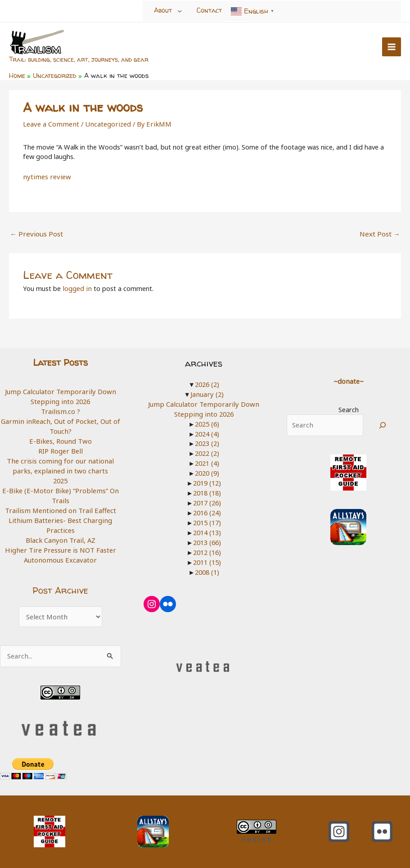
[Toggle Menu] (180, 11)
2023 (207, 441)
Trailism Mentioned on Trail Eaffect (61, 507)
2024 (207, 431)
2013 (207, 539)
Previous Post (35, 232)
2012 (207, 548)
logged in (77, 286)
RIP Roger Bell (60, 448)
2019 (207, 480)
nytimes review (45, 176)
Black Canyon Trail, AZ (61, 536)
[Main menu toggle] (392, 46)
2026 (207, 382)
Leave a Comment (50, 123)
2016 (207, 509)
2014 (207, 529)
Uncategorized (106, 123)
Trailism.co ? (60, 409)
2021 (207, 460)
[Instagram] (339, 827)
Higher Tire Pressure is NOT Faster (60, 546)
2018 (207, 490)
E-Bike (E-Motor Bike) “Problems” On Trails (60, 492)
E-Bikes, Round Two (60, 438)
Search (349, 407)
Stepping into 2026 (60, 399)
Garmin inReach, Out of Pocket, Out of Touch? (61, 424)
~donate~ (348, 379)
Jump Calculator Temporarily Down (61, 390)
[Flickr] (382, 827)
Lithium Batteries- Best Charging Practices (60, 522)
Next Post (381, 232)
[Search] (383, 423)
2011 (207, 558)
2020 (207, 470)
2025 (60, 477)
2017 (207, 500)
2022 (207, 450)
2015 (207, 519)
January (207, 392)
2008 (207, 568)
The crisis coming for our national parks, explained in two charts (61, 463)
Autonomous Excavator (61, 556)
